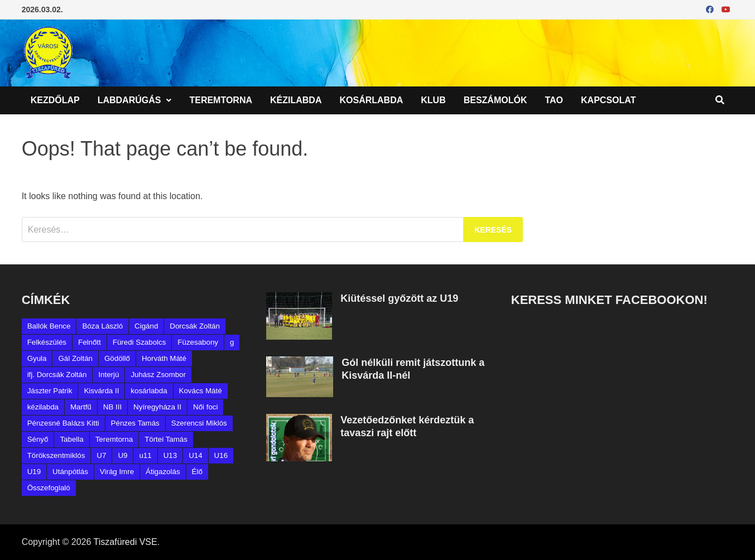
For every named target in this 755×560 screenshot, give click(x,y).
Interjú (109, 375)
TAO (554, 100)
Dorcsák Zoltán (195, 326)
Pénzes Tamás (135, 423)
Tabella (71, 439)
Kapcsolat (608, 100)
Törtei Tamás (166, 439)
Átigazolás (163, 472)
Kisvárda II (101, 391)
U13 (170, 455)
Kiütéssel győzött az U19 (399, 298)
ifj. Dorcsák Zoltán (57, 375)
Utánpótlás (70, 472)
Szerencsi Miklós (199, 423)
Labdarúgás (129, 100)
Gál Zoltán (75, 358)
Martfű (81, 407)
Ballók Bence (49, 326)
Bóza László (102, 326)
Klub (433, 100)
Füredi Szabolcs (140, 342)
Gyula (37, 358)
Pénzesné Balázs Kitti (63, 423)
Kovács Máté (201, 391)
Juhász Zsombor (158, 375)
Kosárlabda (371, 100)
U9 (122, 455)
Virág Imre (117, 472)
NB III (112, 407)
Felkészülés (47, 342)
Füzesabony (198, 342)
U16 (221, 455)
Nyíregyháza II (157, 407)
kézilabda (43, 407)
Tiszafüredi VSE (126, 542)
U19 (34, 472)
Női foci (205, 407)
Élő (197, 472)
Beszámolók (496, 100)
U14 (195, 455)
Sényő (38, 439)
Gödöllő (117, 358)
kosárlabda (149, 391)
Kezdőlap (55, 100)
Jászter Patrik (50, 391)
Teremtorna (221, 100)
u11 (145, 455)
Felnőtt (90, 342)
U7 (101, 455)
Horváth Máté (164, 358)
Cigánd (146, 326)
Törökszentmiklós (56, 455)
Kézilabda (296, 100)
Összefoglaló (49, 488)
